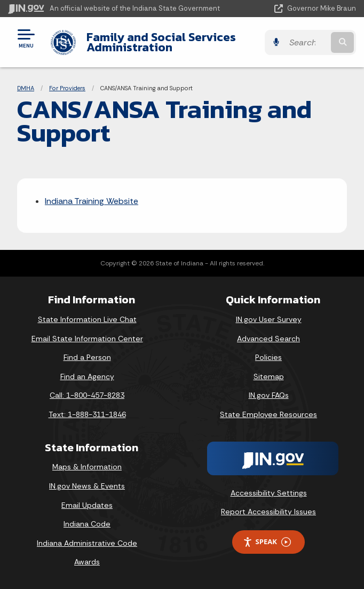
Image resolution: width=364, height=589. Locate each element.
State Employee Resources (268, 414)
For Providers (67, 88)
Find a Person (87, 357)
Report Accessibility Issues (268, 512)
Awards (87, 562)
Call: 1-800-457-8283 (87, 395)
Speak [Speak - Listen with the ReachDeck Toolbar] (267, 542)
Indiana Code (87, 524)
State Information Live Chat (87, 319)
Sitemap (269, 376)
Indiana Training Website (92, 201)
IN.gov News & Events (87, 486)
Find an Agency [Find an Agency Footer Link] (87, 376)
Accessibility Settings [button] (269, 493)
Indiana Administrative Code (87, 543)
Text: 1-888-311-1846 (87, 414)
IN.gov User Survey (269, 319)
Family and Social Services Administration (161, 42)
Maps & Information (87, 467)
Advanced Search (268, 339)
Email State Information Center (87, 339)
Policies (268, 357)
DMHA (26, 88)
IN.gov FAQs (269, 395)
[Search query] (307, 42)
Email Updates (87, 505)
